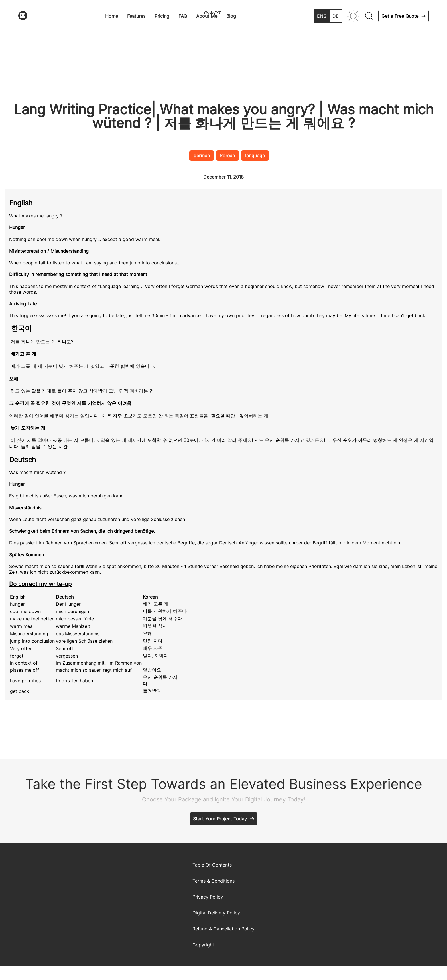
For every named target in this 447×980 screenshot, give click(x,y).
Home (112, 16)
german (202, 156)
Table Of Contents (212, 865)
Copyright (203, 945)
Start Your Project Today (220, 819)
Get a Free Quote (400, 16)
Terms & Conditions (214, 881)
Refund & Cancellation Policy (223, 929)
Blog (231, 16)
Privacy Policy (208, 897)
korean (227, 156)
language (255, 156)
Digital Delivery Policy (216, 913)
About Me (207, 16)
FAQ (183, 16)
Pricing (162, 16)
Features (136, 16)
